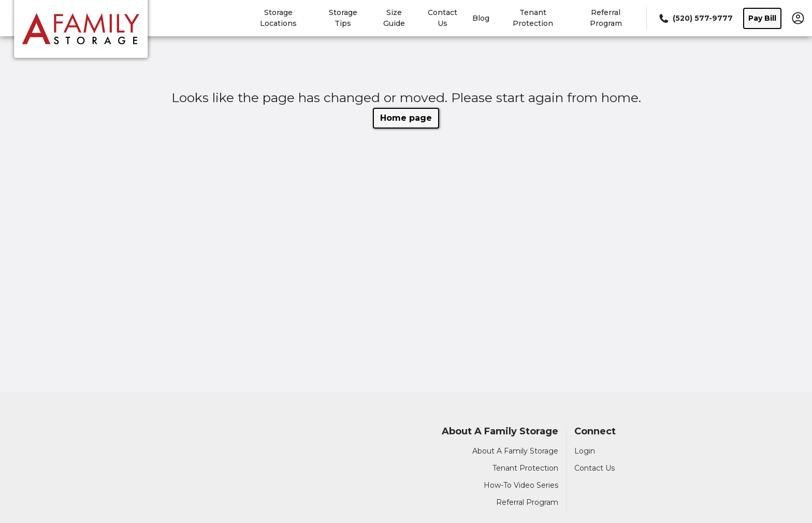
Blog (481, 18)
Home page (406, 118)
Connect (595, 432)
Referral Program (527, 502)
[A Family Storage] (81, 33)
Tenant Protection (525, 468)
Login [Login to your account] (585, 451)
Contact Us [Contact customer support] (594, 468)
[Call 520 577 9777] (695, 18)
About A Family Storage (500, 432)
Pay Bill (762, 18)
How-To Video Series (521, 485)
